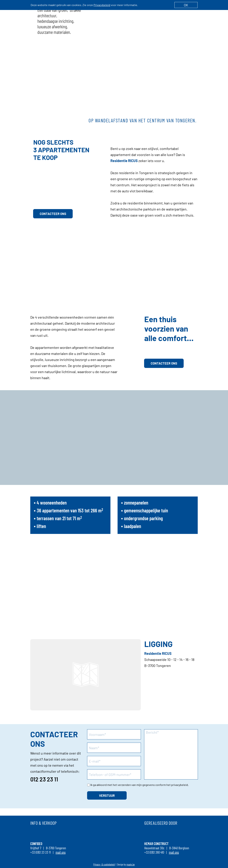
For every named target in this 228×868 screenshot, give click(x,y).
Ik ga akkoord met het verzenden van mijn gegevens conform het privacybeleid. (139, 785)
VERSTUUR (107, 796)
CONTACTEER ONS (53, 214)
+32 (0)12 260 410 (154, 852)
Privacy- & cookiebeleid (104, 864)
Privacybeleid (102, 5)
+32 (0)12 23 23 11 (41, 852)
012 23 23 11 (44, 779)
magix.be (131, 864)
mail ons (61, 852)
